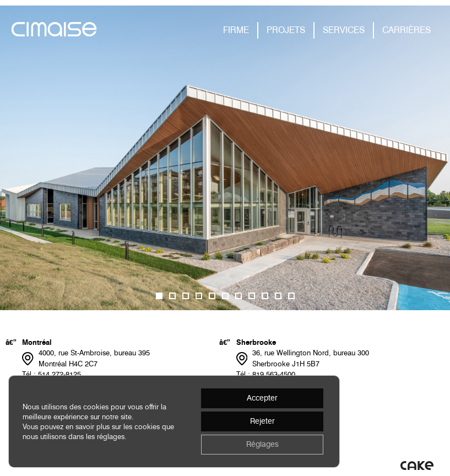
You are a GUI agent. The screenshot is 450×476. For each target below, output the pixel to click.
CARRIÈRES (406, 30)
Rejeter (262, 421)
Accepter (262, 398)
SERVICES (344, 30)
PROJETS (286, 30)
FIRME (236, 30)
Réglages (262, 444)
